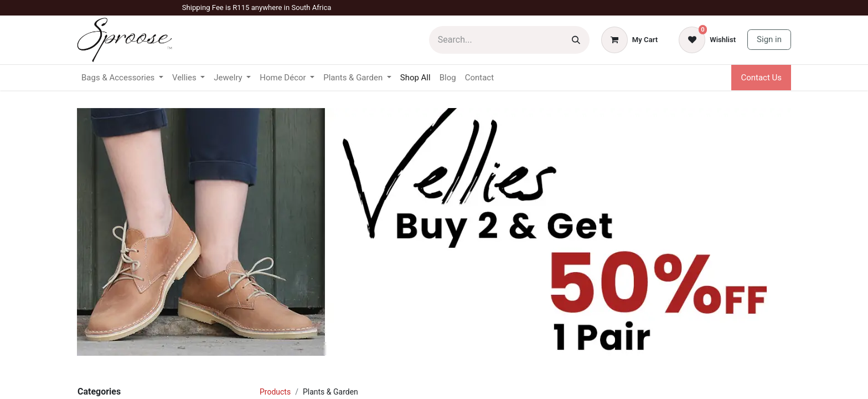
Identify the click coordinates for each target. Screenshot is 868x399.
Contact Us (761, 78)
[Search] (576, 40)
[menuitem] (415, 78)
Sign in (769, 39)
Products (275, 392)
